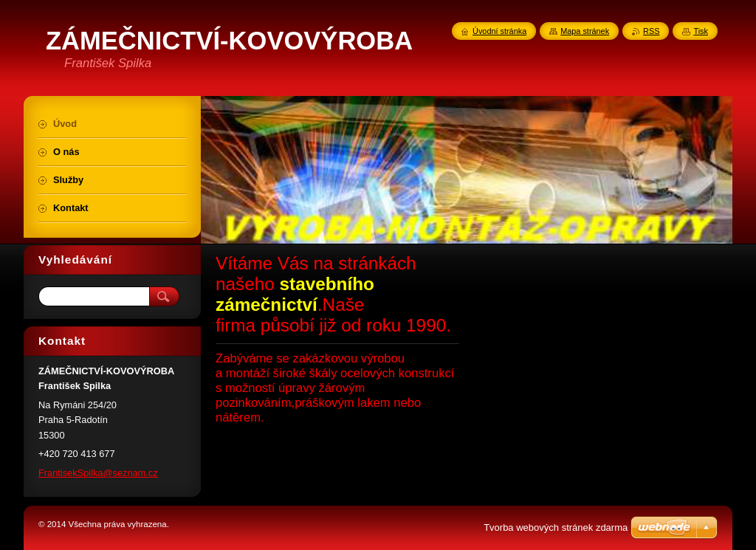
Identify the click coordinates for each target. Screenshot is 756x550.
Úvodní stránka (499, 31)
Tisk (701, 31)
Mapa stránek (585, 31)
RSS (651, 31)
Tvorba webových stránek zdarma (556, 527)
